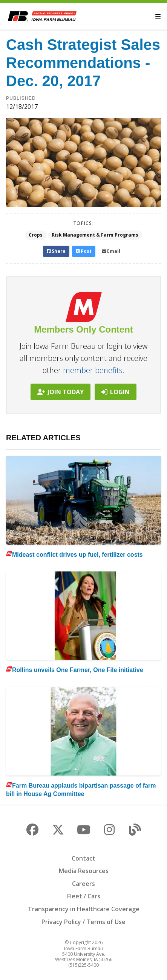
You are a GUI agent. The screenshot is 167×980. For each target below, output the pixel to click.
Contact (83, 858)
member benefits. (94, 370)
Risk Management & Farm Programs (95, 235)
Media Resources (84, 871)
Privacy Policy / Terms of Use (83, 922)
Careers (83, 884)
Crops (36, 235)
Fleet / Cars (84, 896)
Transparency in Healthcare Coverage (84, 909)
